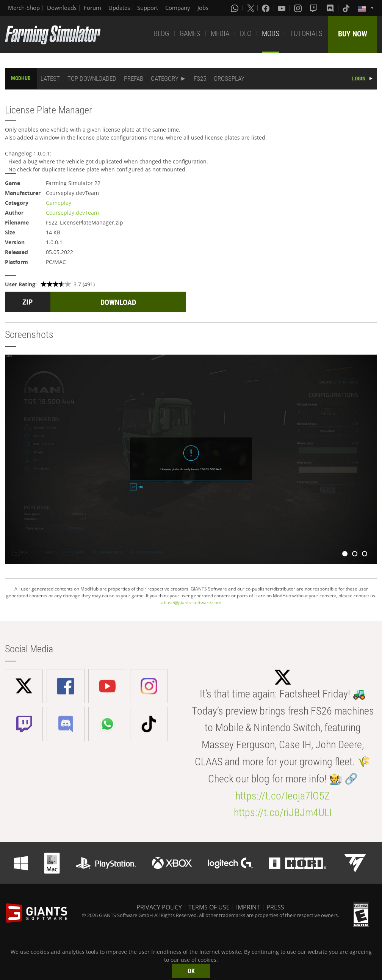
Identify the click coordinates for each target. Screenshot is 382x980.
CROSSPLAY (229, 79)
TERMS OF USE (209, 907)
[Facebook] (266, 8)
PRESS (275, 907)
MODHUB (21, 78)
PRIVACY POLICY (159, 907)
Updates (119, 8)
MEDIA (220, 34)
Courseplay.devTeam (72, 213)
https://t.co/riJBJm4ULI (283, 813)
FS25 (200, 79)
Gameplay (59, 203)
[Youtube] (282, 8)
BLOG (161, 34)
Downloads (62, 8)
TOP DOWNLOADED (92, 79)
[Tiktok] (347, 8)
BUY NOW (353, 34)
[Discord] (331, 8)
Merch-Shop (24, 8)
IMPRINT (248, 907)
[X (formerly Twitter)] (251, 8)
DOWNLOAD (118, 302)
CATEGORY (165, 79)
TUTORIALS (306, 34)
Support (148, 8)
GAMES (190, 34)
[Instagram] (299, 8)
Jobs (203, 8)
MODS (271, 34)
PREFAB (134, 79)
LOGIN (359, 79)
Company (178, 8)
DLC (246, 34)
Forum (92, 8)
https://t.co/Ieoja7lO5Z (283, 796)
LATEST (50, 79)
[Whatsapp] (235, 8)
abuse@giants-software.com (191, 602)
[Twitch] (315, 8)
